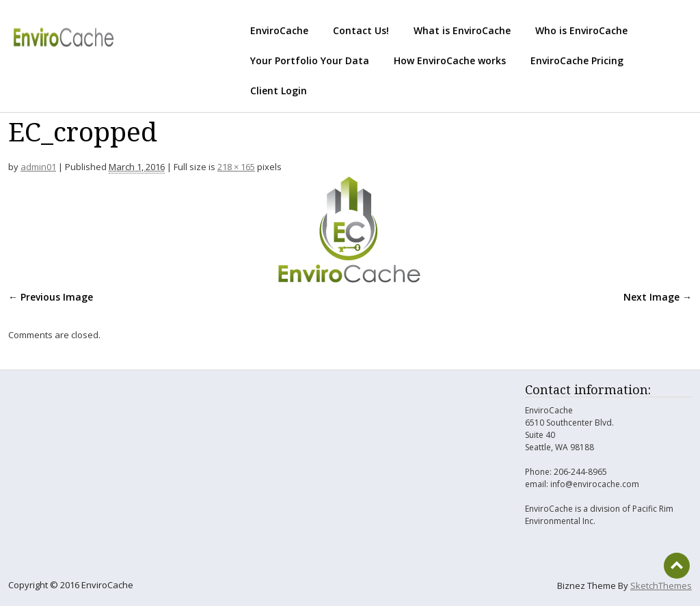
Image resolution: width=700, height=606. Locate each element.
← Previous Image (51, 297)
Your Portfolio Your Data (310, 60)
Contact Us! (361, 30)
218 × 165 (236, 167)
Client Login (279, 91)
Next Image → (658, 297)
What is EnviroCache (462, 30)
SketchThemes (661, 586)
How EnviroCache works (450, 60)
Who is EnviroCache (581, 30)
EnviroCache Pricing (577, 60)
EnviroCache (279, 30)
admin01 (38, 167)
